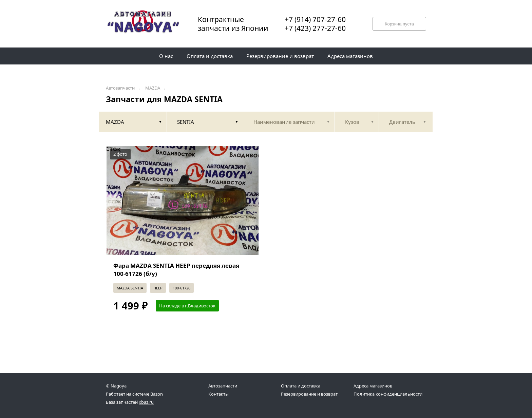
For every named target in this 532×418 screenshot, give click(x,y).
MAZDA (153, 88)
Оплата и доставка (301, 386)
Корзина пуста (399, 24)
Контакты (218, 394)
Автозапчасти (120, 88)
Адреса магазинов (373, 386)
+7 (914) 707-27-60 (315, 19)
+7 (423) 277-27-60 (315, 28)
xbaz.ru (146, 402)
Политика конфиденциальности (388, 394)
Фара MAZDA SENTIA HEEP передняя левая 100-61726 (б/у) (176, 270)
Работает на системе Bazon (134, 394)
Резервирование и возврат (309, 394)
